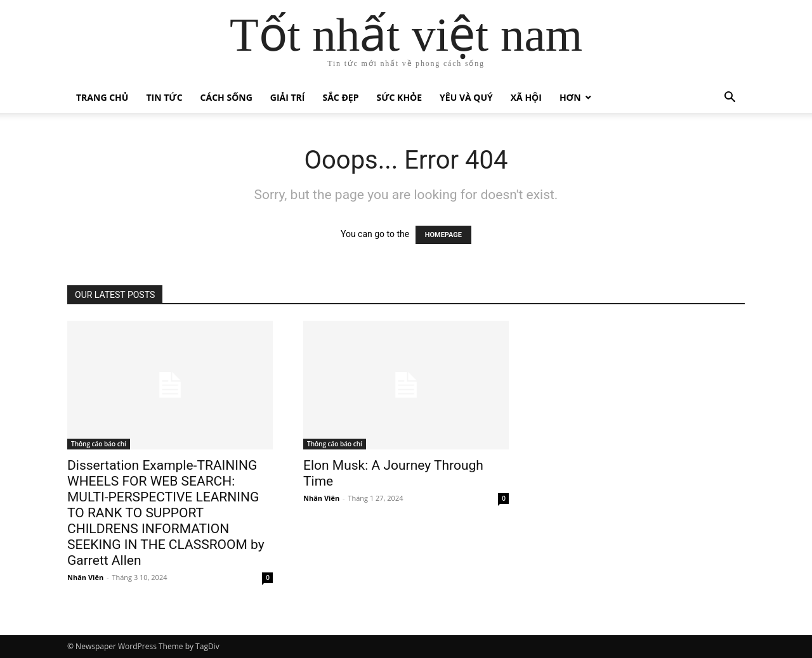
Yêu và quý (466, 97)
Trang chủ (102, 97)
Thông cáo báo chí (99, 444)
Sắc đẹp (341, 97)
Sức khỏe (399, 97)
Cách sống (226, 97)
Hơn (570, 97)
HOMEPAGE (443, 235)
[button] (730, 99)
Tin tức (164, 97)
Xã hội (526, 97)
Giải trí (288, 97)
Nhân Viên (85, 577)
